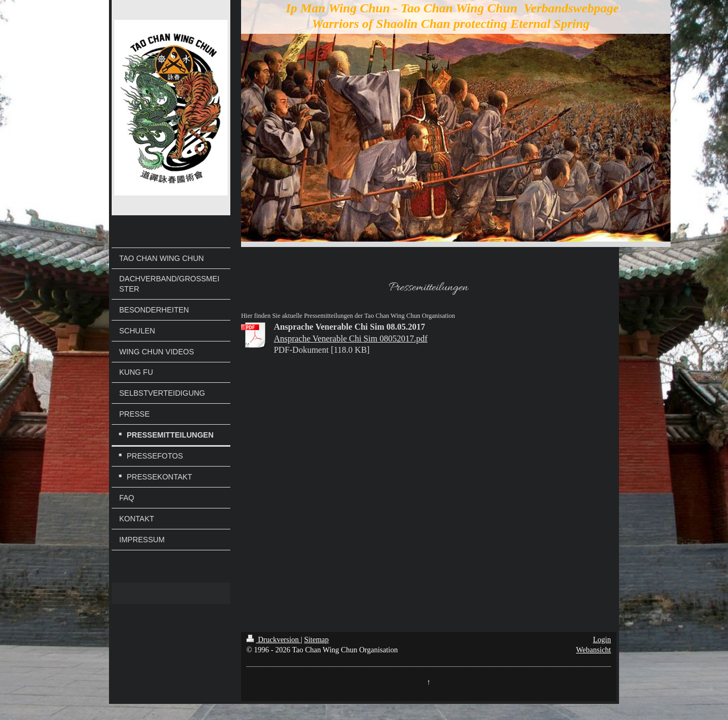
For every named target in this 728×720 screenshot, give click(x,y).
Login (602, 640)
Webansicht (594, 650)
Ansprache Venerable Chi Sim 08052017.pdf (351, 339)
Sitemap (316, 640)
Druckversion (274, 640)
